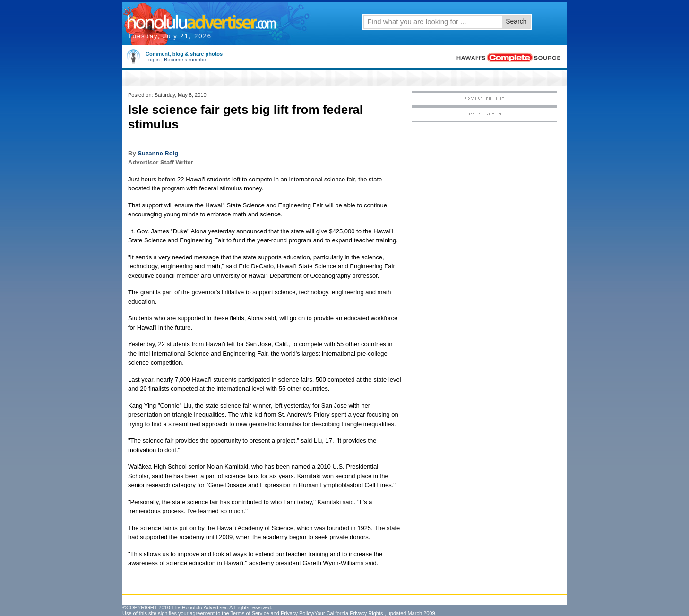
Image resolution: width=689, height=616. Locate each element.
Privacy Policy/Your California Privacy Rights (332, 613)
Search (516, 21)
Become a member (186, 60)
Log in (153, 60)
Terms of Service (250, 613)
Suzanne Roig (158, 153)
